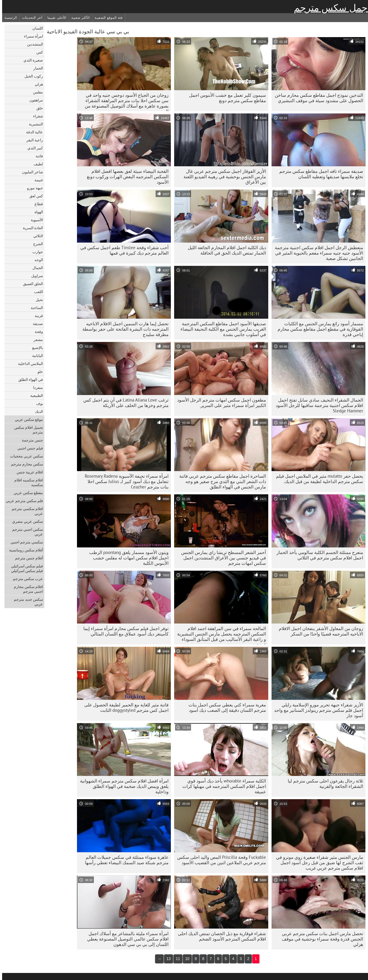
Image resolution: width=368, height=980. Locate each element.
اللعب (36, 292)
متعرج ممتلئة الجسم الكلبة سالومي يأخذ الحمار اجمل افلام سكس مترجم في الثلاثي (318, 555)
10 (185, 959)
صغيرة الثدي (31, 60)
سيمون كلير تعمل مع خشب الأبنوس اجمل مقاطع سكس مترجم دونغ (225, 98)
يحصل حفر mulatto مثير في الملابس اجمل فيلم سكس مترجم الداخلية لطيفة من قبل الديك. (317, 479)
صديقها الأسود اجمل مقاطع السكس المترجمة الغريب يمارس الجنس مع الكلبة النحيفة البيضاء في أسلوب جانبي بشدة (221, 329)
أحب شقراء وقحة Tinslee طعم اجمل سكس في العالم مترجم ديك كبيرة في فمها (122, 250)
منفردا (36, 387)
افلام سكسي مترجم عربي (25, 511)
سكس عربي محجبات (24, 456)
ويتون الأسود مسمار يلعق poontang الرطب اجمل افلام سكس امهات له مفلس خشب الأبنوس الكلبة (127, 558)
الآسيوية (35, 220)
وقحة (37, 332)
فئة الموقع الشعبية (107, 18)
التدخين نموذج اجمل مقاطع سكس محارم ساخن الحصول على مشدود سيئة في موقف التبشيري (317, 98)
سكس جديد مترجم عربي (26, 602)
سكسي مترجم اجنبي (25, 542)
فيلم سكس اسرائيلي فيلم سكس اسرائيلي (25, 568)
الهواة (37, 212)
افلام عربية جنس (28, 472)
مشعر (36, 340)
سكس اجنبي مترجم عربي (25, 532)
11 (176, 959)
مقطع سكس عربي (26, 493)
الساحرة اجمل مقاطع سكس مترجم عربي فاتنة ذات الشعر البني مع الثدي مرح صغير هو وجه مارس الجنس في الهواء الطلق (220, 481)
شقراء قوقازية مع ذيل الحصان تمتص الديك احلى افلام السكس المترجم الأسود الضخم (220, 936)
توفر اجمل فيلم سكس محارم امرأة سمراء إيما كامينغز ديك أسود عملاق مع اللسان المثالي (124, 631)
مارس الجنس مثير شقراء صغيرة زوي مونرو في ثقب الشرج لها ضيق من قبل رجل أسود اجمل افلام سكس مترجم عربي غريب (317, 863)
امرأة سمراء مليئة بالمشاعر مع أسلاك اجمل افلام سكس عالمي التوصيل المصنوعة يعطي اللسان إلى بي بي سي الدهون (126, 939)
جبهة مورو (33, 188)
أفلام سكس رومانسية (24, 550)
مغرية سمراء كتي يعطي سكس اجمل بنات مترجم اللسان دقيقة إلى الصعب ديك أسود (225, 707)
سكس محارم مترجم (25, 464)
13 (166, 959)
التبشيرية (34, 124)
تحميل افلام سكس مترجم (27, 430)
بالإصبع (35, 348)
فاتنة (37, 156)
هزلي (37, 84)
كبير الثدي (33, 148)
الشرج (36, 244)
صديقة (36, 324)
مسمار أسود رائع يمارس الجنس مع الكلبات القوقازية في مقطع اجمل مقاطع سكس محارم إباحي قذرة (318, 329)
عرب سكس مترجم (26, 579)
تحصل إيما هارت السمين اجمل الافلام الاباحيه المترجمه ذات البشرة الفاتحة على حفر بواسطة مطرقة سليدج (123, 329)
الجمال (36, 268)
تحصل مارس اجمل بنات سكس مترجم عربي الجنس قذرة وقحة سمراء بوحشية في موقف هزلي (320, 939)
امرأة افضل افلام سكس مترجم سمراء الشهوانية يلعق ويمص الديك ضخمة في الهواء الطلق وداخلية (122, 786)
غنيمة (37, 180)
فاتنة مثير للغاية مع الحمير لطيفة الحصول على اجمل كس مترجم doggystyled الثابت (124, 707)
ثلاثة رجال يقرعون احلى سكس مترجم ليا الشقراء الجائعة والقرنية (323, 784)
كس (38, 52)
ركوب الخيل (32, 76)
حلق (38, 108)
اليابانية (35, 356)
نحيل (37, 300)
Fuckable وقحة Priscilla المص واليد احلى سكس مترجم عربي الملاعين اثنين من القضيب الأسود (219, 860)
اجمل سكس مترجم (330, 8)
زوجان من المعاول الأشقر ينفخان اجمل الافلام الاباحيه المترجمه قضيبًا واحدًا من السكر (319, 631)
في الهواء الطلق (29, 380)
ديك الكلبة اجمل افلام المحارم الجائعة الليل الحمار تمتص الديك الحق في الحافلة (225, 250)
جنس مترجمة (30, 440)
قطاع (37, 204)
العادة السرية (31, 228)
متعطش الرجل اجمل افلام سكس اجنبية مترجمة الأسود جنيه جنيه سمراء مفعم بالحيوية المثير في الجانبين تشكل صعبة (317, 253)
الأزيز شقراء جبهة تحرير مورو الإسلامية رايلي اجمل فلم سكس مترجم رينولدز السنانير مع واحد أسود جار (316, 710)
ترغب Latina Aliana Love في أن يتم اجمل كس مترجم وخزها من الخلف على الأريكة (124, 403)
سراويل (35, 276)
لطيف (36, 164)
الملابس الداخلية (28, 364)
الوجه (37, 260)
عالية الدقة (32, 132)
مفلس (36, 92)
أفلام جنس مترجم (27, 558)
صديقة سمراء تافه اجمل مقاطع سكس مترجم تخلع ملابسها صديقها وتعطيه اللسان (319, 174)
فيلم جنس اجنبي (28, 448)
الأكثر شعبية (78, 18)
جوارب (36, 252)
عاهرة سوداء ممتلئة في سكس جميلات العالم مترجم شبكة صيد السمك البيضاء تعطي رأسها (125, 860)
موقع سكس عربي (27, 419)
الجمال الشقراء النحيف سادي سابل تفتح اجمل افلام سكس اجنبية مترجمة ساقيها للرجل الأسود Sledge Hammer (317, 405)
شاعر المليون (30, 172)
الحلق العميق (31, 284)
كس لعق (34, 196)
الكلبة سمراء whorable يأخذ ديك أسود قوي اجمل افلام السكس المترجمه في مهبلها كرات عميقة (222, 786)
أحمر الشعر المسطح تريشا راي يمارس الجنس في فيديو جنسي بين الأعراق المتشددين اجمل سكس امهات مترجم (221, 558)
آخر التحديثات (30, 18)
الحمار (36, 68)
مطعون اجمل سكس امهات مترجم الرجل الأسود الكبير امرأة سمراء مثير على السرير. (219, 403)
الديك (37, 411)
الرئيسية (9, 18)
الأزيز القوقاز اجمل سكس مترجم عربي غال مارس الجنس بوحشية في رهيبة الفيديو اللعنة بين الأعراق (223, 177)
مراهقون (34, 100)
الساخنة (35, 308)
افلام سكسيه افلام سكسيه (27, 482)
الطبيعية (34, 395)
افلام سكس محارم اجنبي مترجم (26, 589)
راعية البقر (33, 140)
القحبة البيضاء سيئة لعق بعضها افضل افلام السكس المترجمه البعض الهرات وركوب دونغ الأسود (126, 177)
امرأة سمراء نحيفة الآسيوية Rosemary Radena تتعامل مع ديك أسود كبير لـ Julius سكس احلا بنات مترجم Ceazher (125, 481)
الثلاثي (36, 236)
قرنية (37, 316)
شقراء (36, 116)
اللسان (36, 28)
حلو (38, 372)
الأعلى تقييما (55, 18)
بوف (37, 403)
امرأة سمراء (31, 36)
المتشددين (33, 44)
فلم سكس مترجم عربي (22, 501)
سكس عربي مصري (25, 521)
